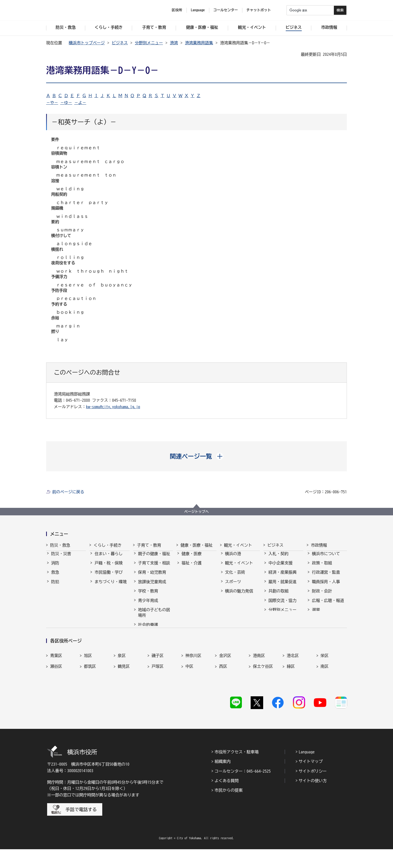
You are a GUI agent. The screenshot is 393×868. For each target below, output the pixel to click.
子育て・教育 (149, 545)
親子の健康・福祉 (154, 558)
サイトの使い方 (313, 799)
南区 (325, 693)
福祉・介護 (191, 567)
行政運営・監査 (326, 577)
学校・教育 (148, 595)
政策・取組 (322, 567)
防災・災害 (61, 558)
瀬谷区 (56, 693)
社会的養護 (148, 629)
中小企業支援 (280, 567)
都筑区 (90, 693)
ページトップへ (197, 512)
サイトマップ (311, 780)
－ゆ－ (66, 103)
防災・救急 (60, 545)
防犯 (55, 586)
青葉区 (56, 682)
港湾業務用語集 (199, 43)
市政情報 (319, 545)
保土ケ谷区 (263, 693)
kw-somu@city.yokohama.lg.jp (113, 407)
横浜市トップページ (87, 43)
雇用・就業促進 (282, 586)
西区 (223, 693)
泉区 (122, 682)
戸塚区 (158, 693)
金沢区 (225, 682)
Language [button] (198, 10)
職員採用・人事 (326, 586)
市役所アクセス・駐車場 (237, 770)
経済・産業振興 (282, 577)
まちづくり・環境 (111, 586)
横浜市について (326, 558)
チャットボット (259, 10)
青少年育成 (148, 605)
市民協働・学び (109, 577)
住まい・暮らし (109, 558)
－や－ (52, 103)
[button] (197, 456)
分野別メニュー (149, 43)
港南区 (259, 682)
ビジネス (120, 43)
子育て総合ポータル (154, 641)
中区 (189, 693)
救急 (55, 577)
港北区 (293, 682)
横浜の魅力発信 (239, 595)
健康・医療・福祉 (197, 545)
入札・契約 (278, 558)
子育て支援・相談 (154, 567)
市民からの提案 (229, 809)
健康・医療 (191, 558)
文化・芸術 (235, 577)
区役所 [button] (177, 10)
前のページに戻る (68, 492)
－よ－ (80, 103)
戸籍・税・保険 (109, 567)
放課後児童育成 (152, 586)
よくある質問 (227, 799)
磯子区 (158, 682)
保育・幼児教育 (152, 577)
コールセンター (226, 10)
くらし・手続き (108, 545)
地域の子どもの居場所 (154, 617)
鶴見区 (124, 693)
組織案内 (223, 780)
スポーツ (233, 586)
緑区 (291, 693)
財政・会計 (322, 595)
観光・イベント (238, 545)
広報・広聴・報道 (328, 605)
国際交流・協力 (282, 605)
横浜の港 (233, 558)
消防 (55, 567)
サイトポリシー (313, 790)
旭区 (88, 682)
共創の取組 (278, 595)
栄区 (325, 682)
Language (307, 770)
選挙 (316, 614)
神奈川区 (193, 682)
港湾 (174, 43)
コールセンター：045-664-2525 (243, 790)
